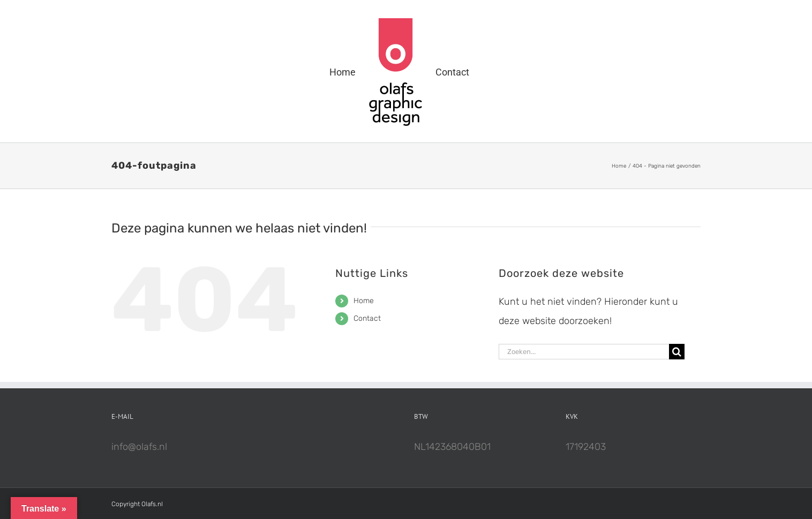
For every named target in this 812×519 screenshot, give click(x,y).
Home (364, 301)
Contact (367, 318)
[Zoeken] (677, 352)
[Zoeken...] (584, 352)
